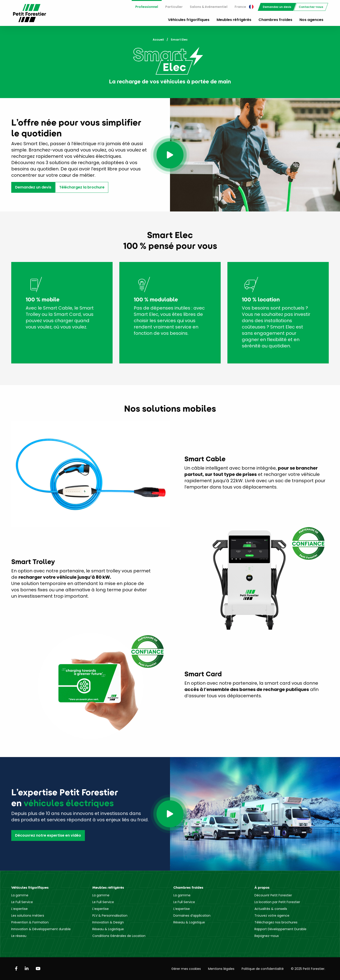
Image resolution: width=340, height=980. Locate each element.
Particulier (174, 7)
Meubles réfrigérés (234, 20)
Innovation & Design (108, 922)
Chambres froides (275, 20)
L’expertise (19, 909)
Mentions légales (221, 969)
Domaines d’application (192, 916)
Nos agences (311, 20)
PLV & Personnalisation (110, 916)
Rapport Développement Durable (280, 929)
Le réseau (19, 936)
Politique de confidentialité (263, 969)
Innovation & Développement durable (41, 929)
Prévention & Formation (30, 922)
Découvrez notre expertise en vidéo (48, 835)
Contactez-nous (311, 7)
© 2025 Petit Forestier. (308, 969)
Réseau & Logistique (108, 929)
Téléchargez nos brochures (276, 922)
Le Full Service (22, 902)
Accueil (158, 40)
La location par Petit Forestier (277, 902)
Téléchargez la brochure (82, 187)
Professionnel (147, 7)
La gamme (20, 895)
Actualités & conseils (271, 909)
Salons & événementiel (209, 7)
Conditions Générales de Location (119, 936)
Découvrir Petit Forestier (273, 895)
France (244, 7)
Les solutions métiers (28, 916)
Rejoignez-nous (267, 936)
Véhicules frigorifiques (189, 20)
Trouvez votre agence (272, 916)
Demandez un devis (277, 7)
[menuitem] (147, 7)
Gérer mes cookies (186, 969)
